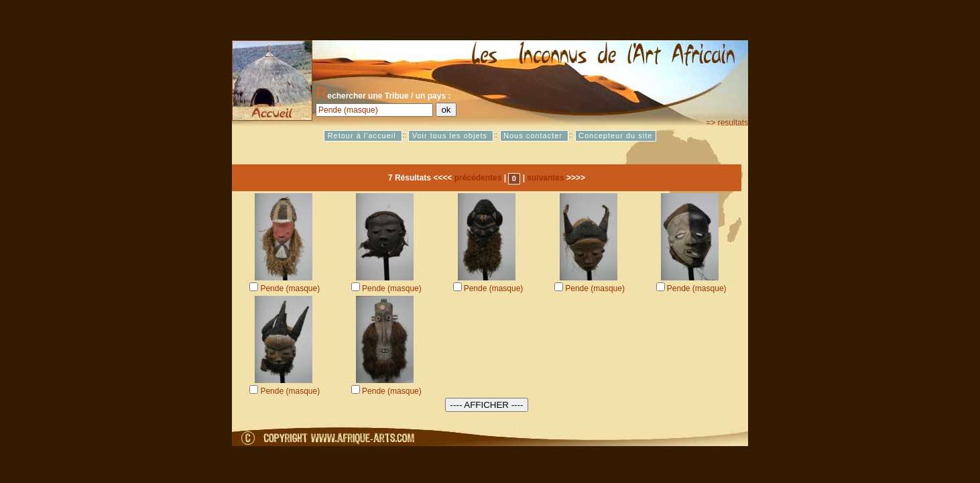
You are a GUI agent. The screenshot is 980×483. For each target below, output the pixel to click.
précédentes (478, 178)
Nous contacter (534, 136)
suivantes (545, 178)
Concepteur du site (615, 136)
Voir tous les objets (451, 136)
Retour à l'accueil (363, 136)
